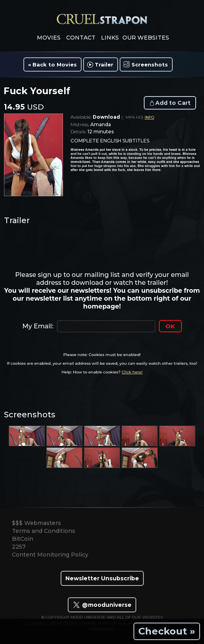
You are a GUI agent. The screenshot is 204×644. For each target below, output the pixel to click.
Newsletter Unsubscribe (102, 578)
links (110, 38)
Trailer (104, 64)
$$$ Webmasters (36, 523)
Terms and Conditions (44, 531)
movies (49, 38)
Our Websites (146, 38)
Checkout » (167, 631)
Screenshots (150, 64)
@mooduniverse (102, 605)
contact (81, 38)
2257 (19, 547)
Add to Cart (173, 103)
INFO (149, 117)
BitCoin (23, 539)
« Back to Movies (52, 64)
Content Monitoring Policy (50, 555)
